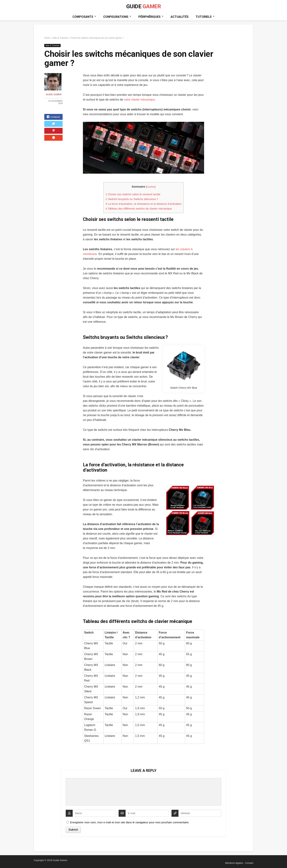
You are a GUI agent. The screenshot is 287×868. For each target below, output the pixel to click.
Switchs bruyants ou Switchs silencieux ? (132, 199)
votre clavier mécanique (139, 100)
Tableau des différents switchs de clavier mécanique (139, 209)
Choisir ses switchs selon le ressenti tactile (133, 194)
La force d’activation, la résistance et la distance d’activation (143, 204)
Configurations (116, 17)
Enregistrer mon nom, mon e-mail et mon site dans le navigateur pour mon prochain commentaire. (130, 822)
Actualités (180, 17)
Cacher (151, 187)
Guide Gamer (55, 94)
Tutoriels (204, 17)
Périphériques (149, 17)
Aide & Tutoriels (60, 38)
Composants (83, 17)
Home (47, 38)
